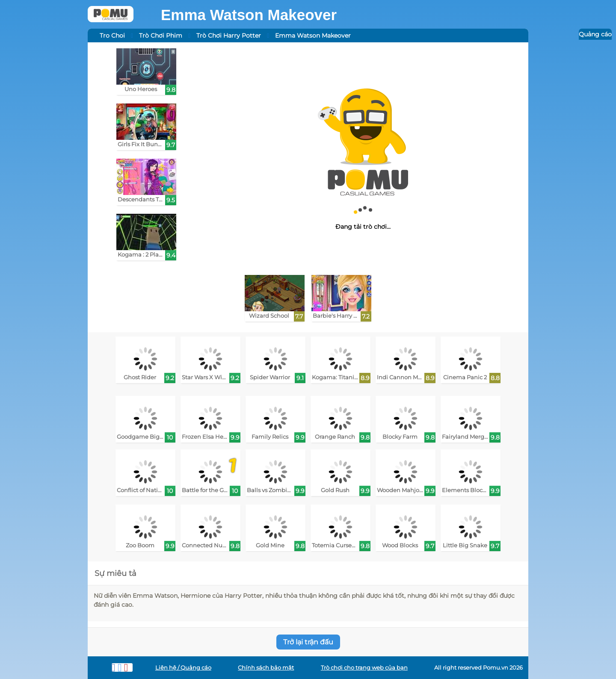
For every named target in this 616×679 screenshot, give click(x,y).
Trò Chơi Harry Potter (229, 35)
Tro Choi (112, 35)
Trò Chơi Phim (161, 35)
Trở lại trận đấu (308, 642)
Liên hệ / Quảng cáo (183, 668)
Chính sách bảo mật (266, 668)
